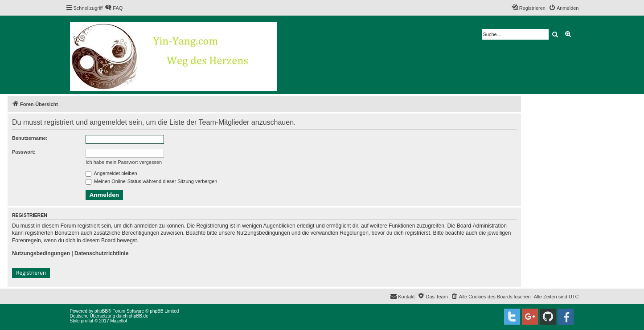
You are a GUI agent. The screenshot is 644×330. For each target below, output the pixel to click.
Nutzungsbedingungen (41, 253)
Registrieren (31, 273)
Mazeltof (119, 321)
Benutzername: (30, 138)
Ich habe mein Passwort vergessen (124, 162)
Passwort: (24, 152)
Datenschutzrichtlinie (101, 253)
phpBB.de (139, 316)
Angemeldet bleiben (111, 173)
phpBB (101, 311)
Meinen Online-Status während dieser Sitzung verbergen (151, 181)
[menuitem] (114, 8)
